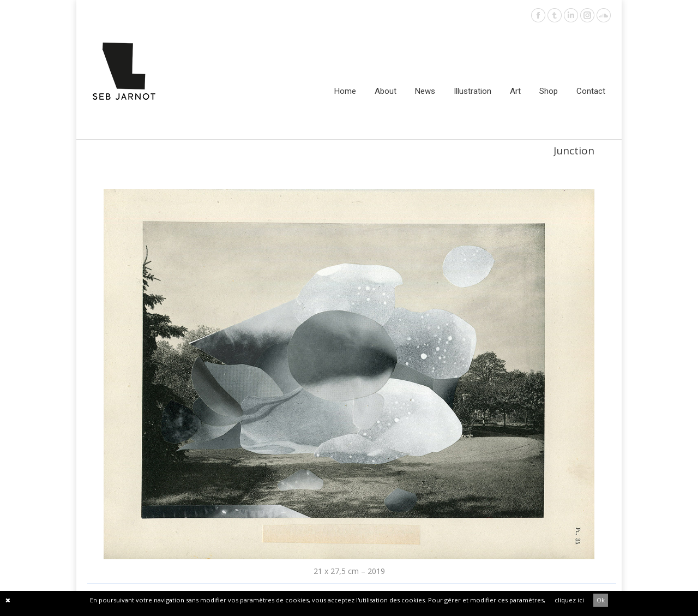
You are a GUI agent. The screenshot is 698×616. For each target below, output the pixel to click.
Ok (601, 600)
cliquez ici (569, 600)
